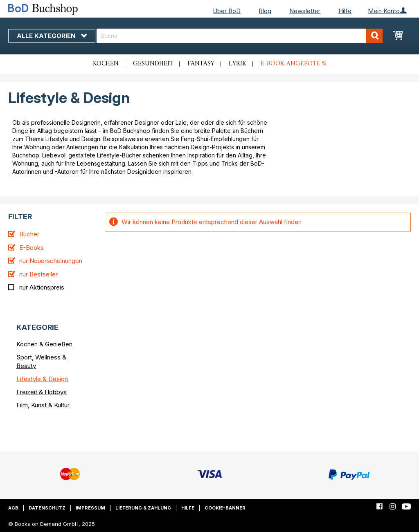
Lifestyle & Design (42, 379)
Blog (265, 11)
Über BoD (227, 11)
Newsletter (305, 11)
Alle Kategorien (52, 36)
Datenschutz (47, 508)
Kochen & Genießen (44, 344)
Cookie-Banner (225, 508)
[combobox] (240, 36)
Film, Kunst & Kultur (43, 405)
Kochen (106, 64)
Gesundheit (153, 64)
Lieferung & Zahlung (143, 508)
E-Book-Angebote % (294, 64)
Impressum (90, 508)
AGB (13, 508)
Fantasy (201, 64)
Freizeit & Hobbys (42, 392)
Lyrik (238, 64)
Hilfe (345, 11)
